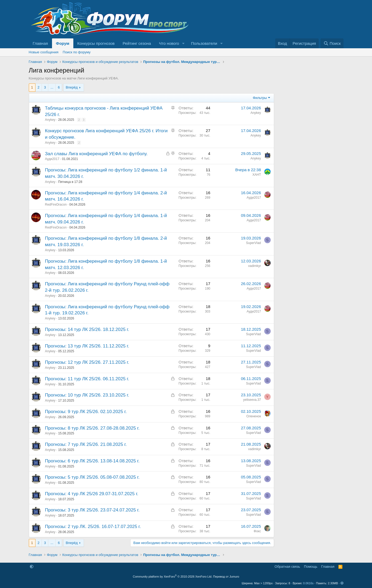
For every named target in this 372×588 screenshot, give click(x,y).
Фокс (257, 531)
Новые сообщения (44, 52)
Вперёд (72, 87)
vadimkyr (254, 266)
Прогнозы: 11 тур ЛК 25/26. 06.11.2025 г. (87, 379)
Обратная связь (287, 567)
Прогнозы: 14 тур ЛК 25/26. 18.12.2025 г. (87, 329)
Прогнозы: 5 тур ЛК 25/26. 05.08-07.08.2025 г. (92, 477)
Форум (63, 43)
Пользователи (204, 43)
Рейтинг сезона (137, 43)
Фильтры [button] (260, 98)
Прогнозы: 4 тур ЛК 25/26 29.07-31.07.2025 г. (92, 494)
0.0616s (308, 583)
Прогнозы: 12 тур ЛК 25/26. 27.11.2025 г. (87, 362)
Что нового (169, 43)
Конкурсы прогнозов (96, 43)
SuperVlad (253, 243)
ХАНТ (257, 175)
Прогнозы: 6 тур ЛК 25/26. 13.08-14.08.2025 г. (92, 461)
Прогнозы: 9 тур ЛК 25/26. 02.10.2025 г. (86, 412)
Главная (40, 43)
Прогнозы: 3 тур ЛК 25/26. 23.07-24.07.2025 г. (92, 510)
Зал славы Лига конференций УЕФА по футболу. (96, 154)
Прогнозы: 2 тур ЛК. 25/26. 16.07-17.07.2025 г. (93, 527)
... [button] (52, 87)
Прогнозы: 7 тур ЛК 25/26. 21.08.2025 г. (86, 444)
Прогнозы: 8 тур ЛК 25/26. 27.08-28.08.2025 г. (92, 428)
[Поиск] (332, 43)
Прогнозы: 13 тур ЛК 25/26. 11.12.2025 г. (87, 346)
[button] (183, 43)
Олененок (254, 416)
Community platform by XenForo (173, 577)
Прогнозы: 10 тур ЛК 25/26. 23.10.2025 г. (87, 395)
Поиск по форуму (77, 52)
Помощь (311, 567)
